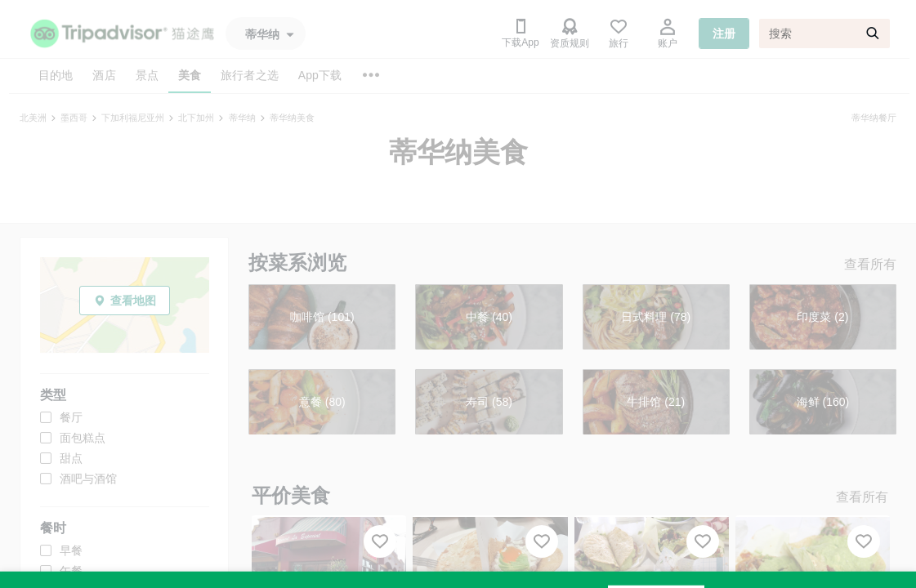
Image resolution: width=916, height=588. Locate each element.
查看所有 (870, 264)
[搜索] (824, 33)
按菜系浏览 (297, 263)
